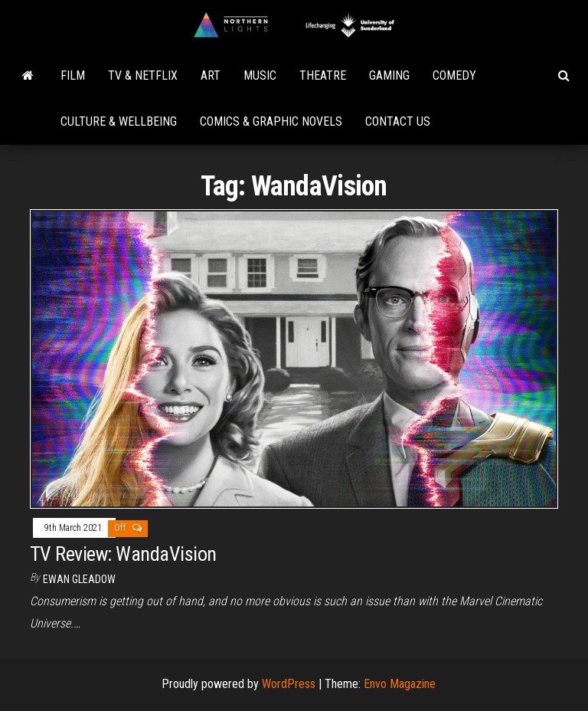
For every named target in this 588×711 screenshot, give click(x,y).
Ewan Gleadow (79, 579)
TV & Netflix (143, 75)
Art (211, 75)
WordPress (289, 684)
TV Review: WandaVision (123, 554)
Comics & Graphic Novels (271, 121)
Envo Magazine (400, 684)
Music (260, 75)
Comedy (454, 75)
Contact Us (398, 121)
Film (73, 75)
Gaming (389, 75)
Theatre (323, 75)
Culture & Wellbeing (119, 121)
